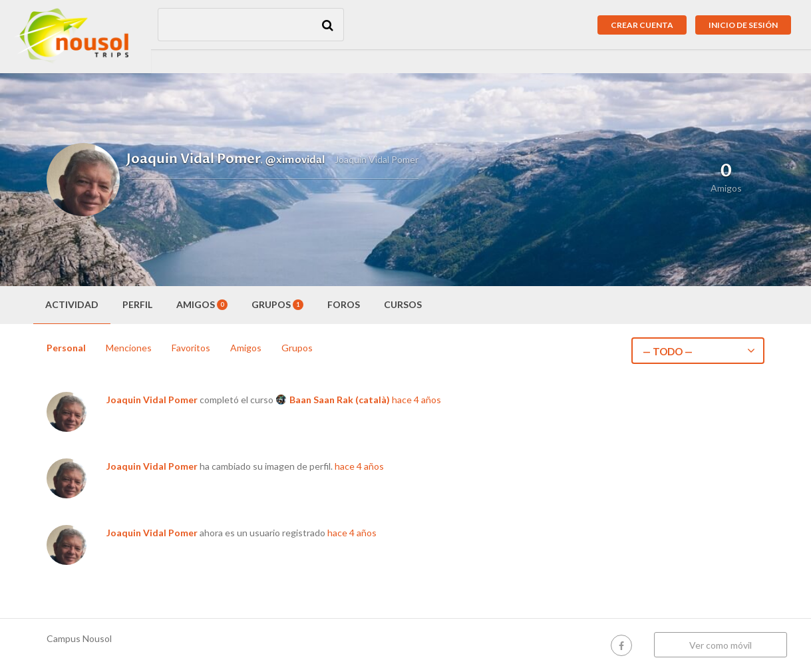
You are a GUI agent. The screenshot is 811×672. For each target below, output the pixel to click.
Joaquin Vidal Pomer (152, 400)
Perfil (137, 304)
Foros (344, 304)
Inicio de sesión (743, 25)
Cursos (403, 304)
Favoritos (191, 348)
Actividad (72, 304)
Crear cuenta (642, 25)
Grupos (277, 304)
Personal (66, 348)
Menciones (129, 348)
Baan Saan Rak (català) (340, 400)
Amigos (202, 304)
